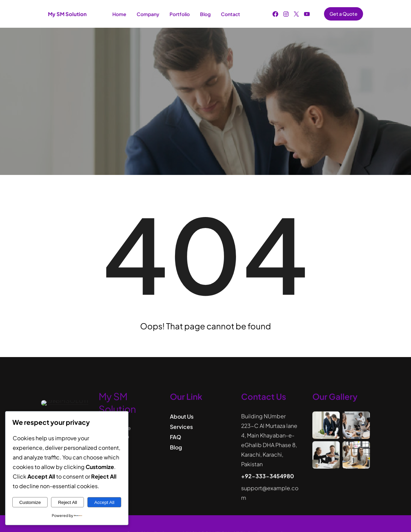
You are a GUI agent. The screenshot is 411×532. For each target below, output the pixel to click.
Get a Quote (344, 14)
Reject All (67, 502)
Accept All (104, 502)
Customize (30, 502)
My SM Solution (67, 14)
